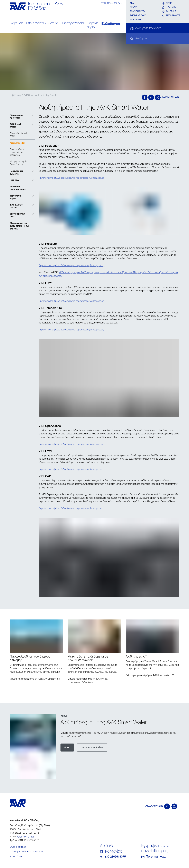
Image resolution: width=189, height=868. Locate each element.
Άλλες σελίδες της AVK (111, 3)
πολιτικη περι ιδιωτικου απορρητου (27, 852)
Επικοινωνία (136, 20)
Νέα (132, 3)
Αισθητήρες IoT (51, 96)
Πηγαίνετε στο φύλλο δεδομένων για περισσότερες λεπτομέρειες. (72, 178)
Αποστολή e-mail (25, 837)
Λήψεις (133, 7)
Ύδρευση (16, 24)
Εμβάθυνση (111, 24)
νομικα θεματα (17, 857)
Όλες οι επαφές (18, 847)
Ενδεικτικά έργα (137, 12)
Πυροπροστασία (72, 24)
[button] (22, 116)
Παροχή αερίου (92, 25)
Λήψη (67, 747)
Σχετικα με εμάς (138, 16)
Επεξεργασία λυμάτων (42, 24)
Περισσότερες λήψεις (92, 747)
